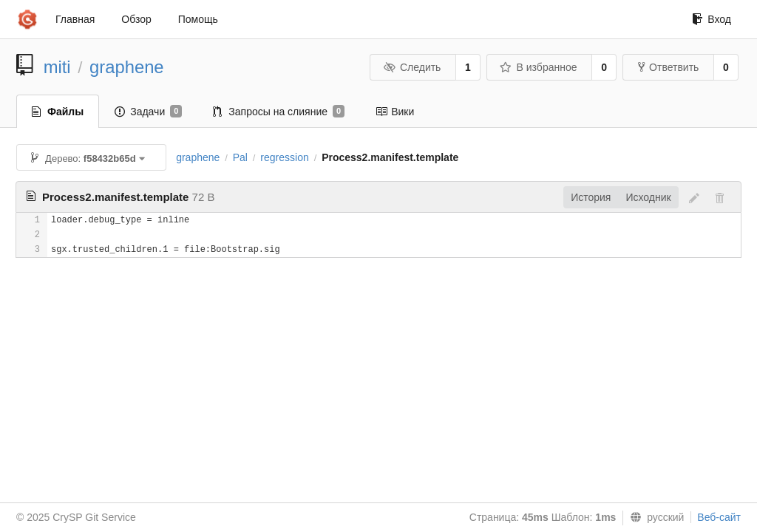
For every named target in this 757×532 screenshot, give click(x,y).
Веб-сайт (719, 517)
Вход (712, 19)
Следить (412, 67)
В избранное (538, 67)
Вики (395, 112)
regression (284, 157)
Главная (75, 19)
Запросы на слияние (279, 112)
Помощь (198, 19)
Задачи (148, 112)
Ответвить (668, 67)
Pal (240, 157)
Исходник (648, 197)
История (591, 197)
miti (57, 67)
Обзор (136, 19)
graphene (127, 67)
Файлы (58, 112)
